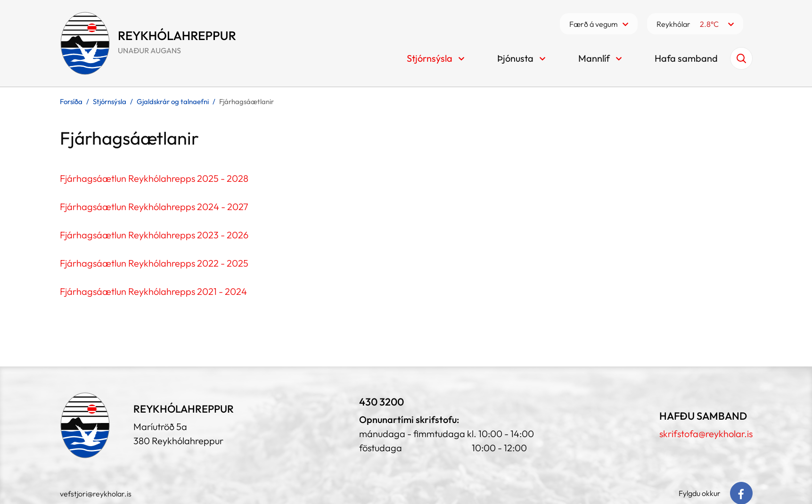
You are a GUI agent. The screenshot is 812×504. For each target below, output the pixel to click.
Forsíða (71, 102)
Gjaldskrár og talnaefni (173, 102)
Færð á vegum (594, 24)
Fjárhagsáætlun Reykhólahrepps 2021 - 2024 (153, 291)
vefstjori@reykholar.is (96, 494)
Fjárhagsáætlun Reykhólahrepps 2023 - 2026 (154, 235)
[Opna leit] (741, 58)
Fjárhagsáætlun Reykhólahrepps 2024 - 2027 (154, 207)
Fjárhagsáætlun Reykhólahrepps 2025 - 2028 (154, 178)
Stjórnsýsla (110, 102)
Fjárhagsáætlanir (246, 102)
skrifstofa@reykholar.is (706, 434)
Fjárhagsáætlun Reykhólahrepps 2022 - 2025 (154, 263)
